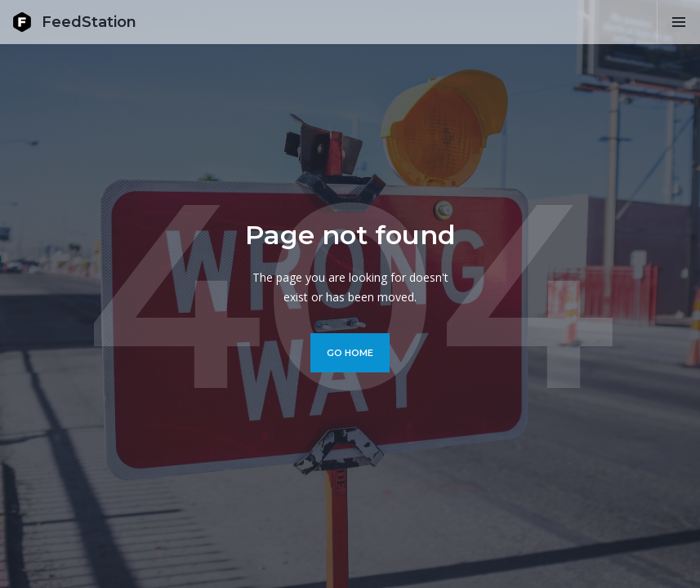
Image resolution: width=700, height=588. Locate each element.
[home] (74, 22)
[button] (678, 22)
